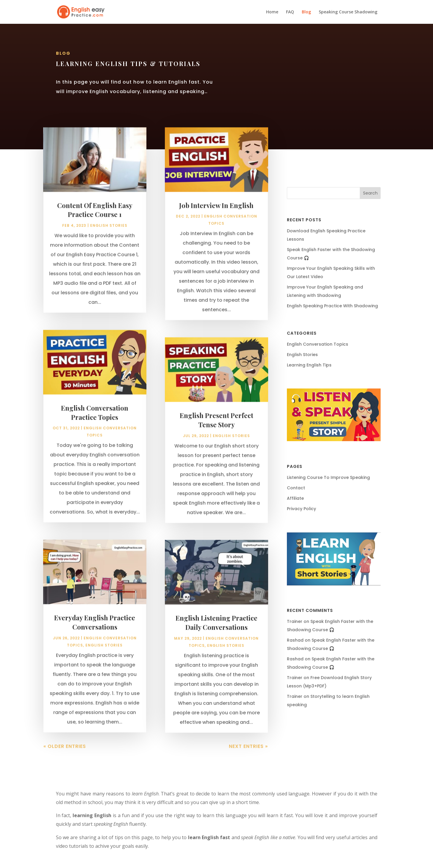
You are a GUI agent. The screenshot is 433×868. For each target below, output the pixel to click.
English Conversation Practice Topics (95, 420)
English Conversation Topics (318, 344)
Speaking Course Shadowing (348, 12)
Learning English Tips (309, 365)
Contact (296, 488)
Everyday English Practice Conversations (95, 630)
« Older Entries (65, 754)
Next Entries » (248, 754)
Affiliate (295, 498)
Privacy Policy (301, 509)
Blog (306, 12)
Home (272, 12)
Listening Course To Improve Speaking (328, 477)
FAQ (290, 12)
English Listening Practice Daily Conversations (216, 630)
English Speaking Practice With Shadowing (332, 306)
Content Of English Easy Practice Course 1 (95, 218)
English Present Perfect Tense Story (216, 428)
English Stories (109, 233)
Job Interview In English (216, 213)
